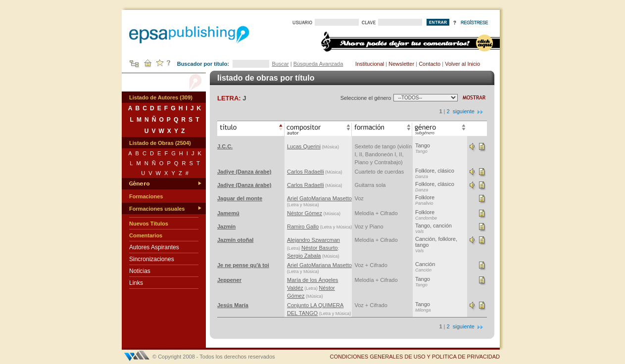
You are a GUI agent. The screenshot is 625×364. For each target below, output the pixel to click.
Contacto (430, 64)
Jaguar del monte (240, 198)
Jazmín (226, 227)
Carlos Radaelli (306, 172)
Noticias (140, 271)
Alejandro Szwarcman (313, 240)
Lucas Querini (304, 146)
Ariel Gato (299, 198)
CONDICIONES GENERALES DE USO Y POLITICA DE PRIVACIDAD (415, 357)
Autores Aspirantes (154, 247)
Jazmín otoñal (235, 240)
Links (136, 283)
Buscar (280, 64)
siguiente (468, 111)
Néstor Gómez (305, 213)
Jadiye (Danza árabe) (244, 172)
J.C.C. (225, 146)
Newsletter (401, 64)
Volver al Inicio (462, 64)
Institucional (370, 64)
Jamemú (228, 213)
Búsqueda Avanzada (318, 64)
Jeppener (229, 280)
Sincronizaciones (152, 259)
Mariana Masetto (332, 198)
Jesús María (233, 305)
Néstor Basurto (319, 248)
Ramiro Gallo (303, 227)
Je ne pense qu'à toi (243, 265)
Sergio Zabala (304, 256)
